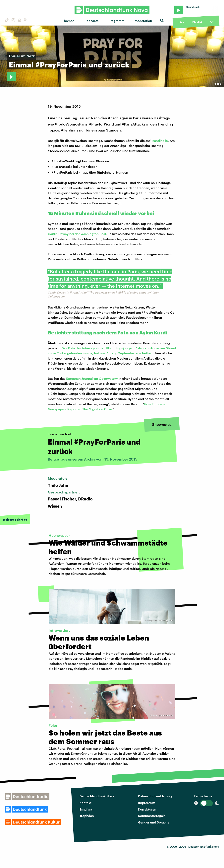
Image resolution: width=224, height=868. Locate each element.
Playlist (197, 22)
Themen (68, 21)
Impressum (147, 803)
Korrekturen (147, 809)
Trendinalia (160, 141)
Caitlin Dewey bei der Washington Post (77, 234)
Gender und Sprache (154, 822)
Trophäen (87, 816)
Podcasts (91, 21)
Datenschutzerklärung (155, 796)
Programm (116, 21)
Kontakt (85, 803)
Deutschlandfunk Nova (97, 796)
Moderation (143, 21)
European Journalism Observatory (92, 378)
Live (181, 22)
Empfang (86, 809)
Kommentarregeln (152, 816)
